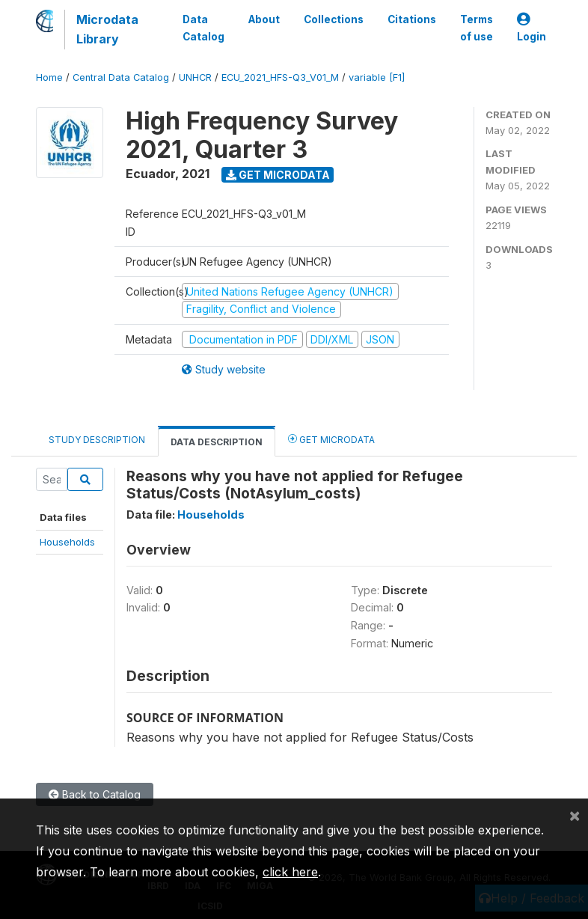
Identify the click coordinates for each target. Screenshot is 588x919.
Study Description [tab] (97, 440)
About (264, 19)
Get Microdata (278, 175)
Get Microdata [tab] (331, 439)
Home (49, 77)
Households (67, 542)
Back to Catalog (95, 794)
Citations (412, 19)
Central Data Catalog (121, 77)
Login (532, 28)
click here (290, 872)
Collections (334, 19)
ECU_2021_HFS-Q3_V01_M (280, 77)
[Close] (575, 815)
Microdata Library (107, 29)
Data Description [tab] (217, 442)
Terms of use (477, 28)
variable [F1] (377, 77)
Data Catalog (203, 28)
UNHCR (195, 77)
